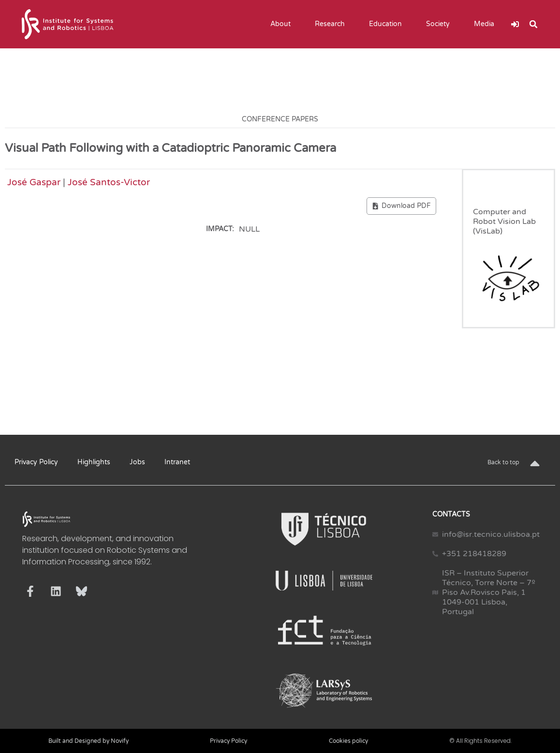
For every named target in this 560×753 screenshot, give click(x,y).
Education (388, 24)
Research (332, 24)
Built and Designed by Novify (88, 741)
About (283, 24)
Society (440, 24)
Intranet (177, 462)
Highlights (94, 462)
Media (486, 24)
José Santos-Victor (109, 182)
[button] (533, 24)
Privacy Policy (36, 462)
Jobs (137, 462)
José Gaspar (34, 182)
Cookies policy (348, 741)
